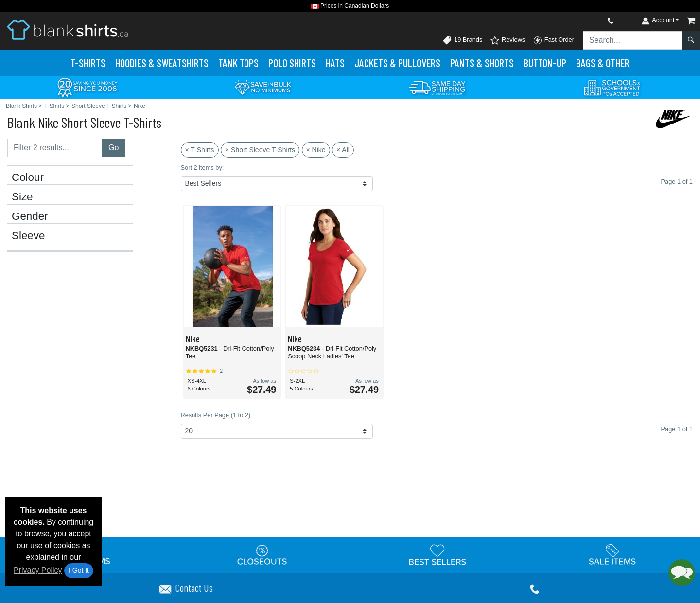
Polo (292, 63)
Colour (28, 177)
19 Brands (462, 40)
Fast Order (553, 40)
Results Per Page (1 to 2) (216, 415)
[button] (682, 573)
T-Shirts (88, 63)
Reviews (507, 40)
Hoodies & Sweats (162, 63)
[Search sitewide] (632, 40)
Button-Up (545, 63)
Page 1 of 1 (677, 429)
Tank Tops (238, 63)
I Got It (79, 570)
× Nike (316, 150)
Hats (335, 63)
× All (343, 150)
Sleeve (28, 236)
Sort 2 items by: (202, 168)
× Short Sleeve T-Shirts (260, 150)
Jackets (397, 63)
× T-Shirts (200, 150)
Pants (482, 63)
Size (22, 197)
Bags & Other (603, 63)
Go (114, 148)
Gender (30, 216)
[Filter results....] (55, 148)
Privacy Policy (38, 570)
